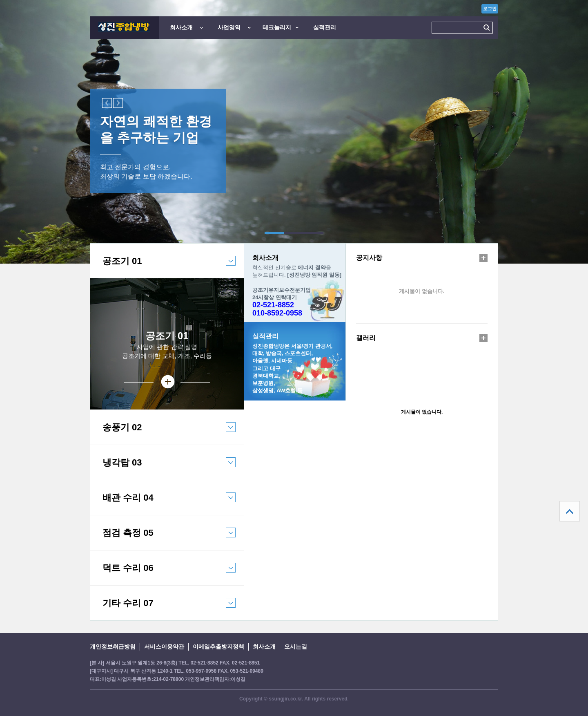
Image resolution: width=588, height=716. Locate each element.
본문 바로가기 (0, 0)
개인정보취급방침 (113, 647)
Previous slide (107, 103)
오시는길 (296, 647)
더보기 (483, 258)
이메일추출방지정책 (218, 647)
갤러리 (366, 338)
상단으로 (570, 511)
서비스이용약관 (164, 647)
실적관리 (325, 27)
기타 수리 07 (163, 609)
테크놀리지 (277, 27)
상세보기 (167, 382)
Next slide (118, 103)
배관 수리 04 (163, 504)
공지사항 (369, 258)
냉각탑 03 (163, 469)
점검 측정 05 (163, 539)
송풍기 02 (163, 433)
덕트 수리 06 (163, 574)
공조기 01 (163, 267)
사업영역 (229, 27)
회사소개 (181, 27)
